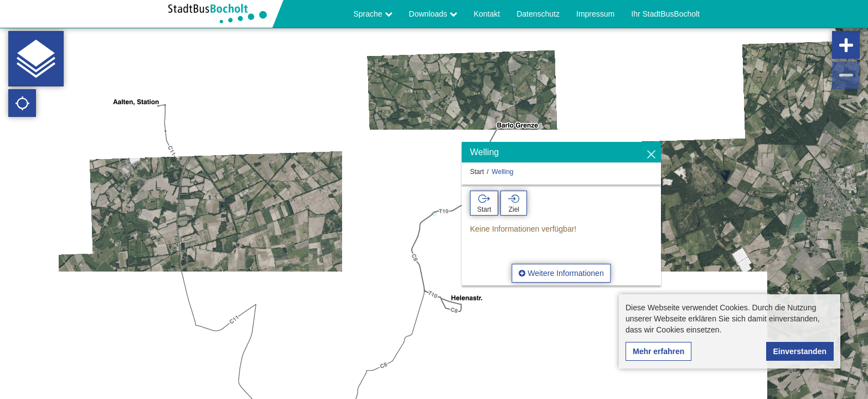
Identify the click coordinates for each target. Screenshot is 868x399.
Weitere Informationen (561, 273)
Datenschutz (538, 14)
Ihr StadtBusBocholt (665, 14)
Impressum (595, 14)
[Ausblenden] (651, 155)
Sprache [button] (373, 14)
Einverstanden (800, 351)
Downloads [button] (433, 14)
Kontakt (487, 14)
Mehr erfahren (658, 351)
